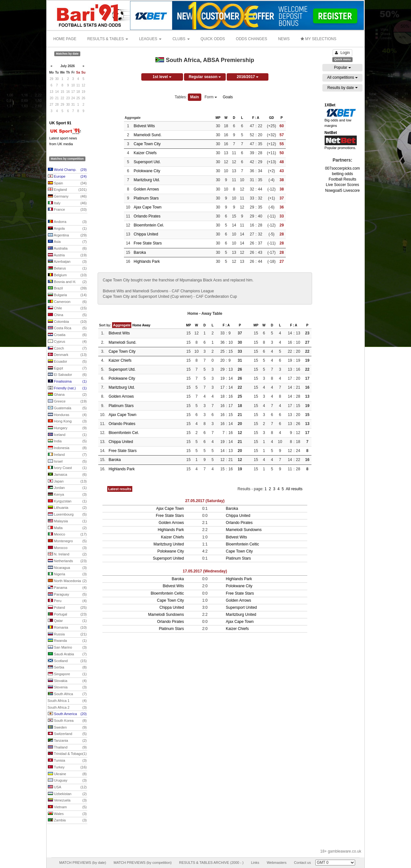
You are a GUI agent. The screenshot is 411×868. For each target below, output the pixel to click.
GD (271, 118)
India (67, 441)
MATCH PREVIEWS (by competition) (143, 863)
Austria (67, 255)
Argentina (67, 235)
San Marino (67, 648)
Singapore (67, 674)
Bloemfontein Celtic (242, 544)
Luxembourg (67, 515)
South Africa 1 (67, 701)
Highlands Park (147, 261)
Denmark (67, 355)
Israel (67, 462)
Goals (228, 97)
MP (218, 118)
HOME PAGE (65, 39)
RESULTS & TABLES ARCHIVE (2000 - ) (211, 863)
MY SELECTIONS (318, 39)
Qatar (67, 621)
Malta (67, 528)
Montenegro (67, 541)
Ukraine (67, 774)
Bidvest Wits (144, 126)
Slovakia (67, 681)
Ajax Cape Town (148, 207)
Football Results (342, 179)
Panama (67, 588)
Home (137, 325)
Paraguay (67, 595)
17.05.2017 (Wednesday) (205, 571)
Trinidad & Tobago (67, 754)
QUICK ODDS (213, 39)
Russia (67, 634)
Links (255, 863)
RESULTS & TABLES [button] (108, 39)
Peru (67, 601)
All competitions (342, 77)
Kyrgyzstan (67, 501)
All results (294, 489)
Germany (67, 197)
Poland (67, 608)
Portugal (67, 615)
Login (342, 53)
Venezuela (67, 801)
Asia (67, 242)
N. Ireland (67, 554)
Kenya (67, 495)
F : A (256, 118)
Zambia (67, 820)
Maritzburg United (169, 544)
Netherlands (67, 561)
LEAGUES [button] (150, 39)
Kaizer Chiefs (145, 153)
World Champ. (67, 170)
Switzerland (67, 734)
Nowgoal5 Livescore (342, 190)
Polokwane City (147, 171)
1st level (162, 77)
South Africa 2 (67, 708)
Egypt (67, 368)
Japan (67, 482)
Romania (67, 628)
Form (211, 97)
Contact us (303, 863)
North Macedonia (67, 581)
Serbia (67, 668)
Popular (342, 67)
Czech (67, 349)
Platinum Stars (146, 198)
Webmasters (277, 863)
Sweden (67, 728)
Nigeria (67, 574)
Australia (67, 249)
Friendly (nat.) (67, 388)
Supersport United (168, 558)
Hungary (67, 428)
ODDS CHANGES (252, 39)
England (67, 190)
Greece (67, 402)
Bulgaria (67, 295)
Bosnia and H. (67, 282)
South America (67, 714)
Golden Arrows (146, 189)
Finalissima (67, 382)
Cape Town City (147, 144)
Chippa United (146, 234)
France (67, 210)
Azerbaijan (67, 262)
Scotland (67, 661)
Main (194, 97)
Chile (67, 308)
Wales (67, 814)
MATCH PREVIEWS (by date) (83, 863)
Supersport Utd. (147, 162)
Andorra (67, 222)
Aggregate (122, 325)
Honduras (67, 415)
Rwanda (67, 641)
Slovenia (67, 687)
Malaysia (67, 521)
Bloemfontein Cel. (149, 225)
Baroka (140, 252)
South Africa (67, 694)
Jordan (67, 488)
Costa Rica (67, 328)
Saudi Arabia (67, 654)
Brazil (67, 288)
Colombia (67, 322)
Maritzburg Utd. (147, 180)
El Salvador (67, 375)
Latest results (120, 489)
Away (146, 325)
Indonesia (67, 448)
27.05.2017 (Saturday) (205, 501)
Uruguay (67, 781)
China (67, 315)
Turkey (67, 767)
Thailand (67, 748)
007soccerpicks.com (342, 168)
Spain (67, 183)
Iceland (67, 435)
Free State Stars (148, 243)
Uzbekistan (67, 794)
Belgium (67, 275)
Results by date (342, 88)
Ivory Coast (67, 468)
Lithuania (67, 508)
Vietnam (67, 807)
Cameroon (67, 302)
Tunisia (67, 761)
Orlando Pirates (147, 216)
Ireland (67, 455)
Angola (67, 229)
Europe (67, 177)
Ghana (67, 395)
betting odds (342, 174)
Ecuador (67, 362)
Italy (67, 203)
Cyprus (67, 342)
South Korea (67, 721)
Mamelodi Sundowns (244, 530)
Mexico (67, 535)
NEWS (284, 39)
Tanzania (67, 741)
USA (67, 787)
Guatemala (67, 408)
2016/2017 (248, 77)
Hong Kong (67, 421)
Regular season (205, 77)
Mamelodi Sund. (148, 135)
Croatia (67, 335)
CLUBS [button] (181, 39)
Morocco (67, 548)
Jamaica (67, 475)
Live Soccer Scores (342, 185)
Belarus (67, 269)
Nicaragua (67, 568)
